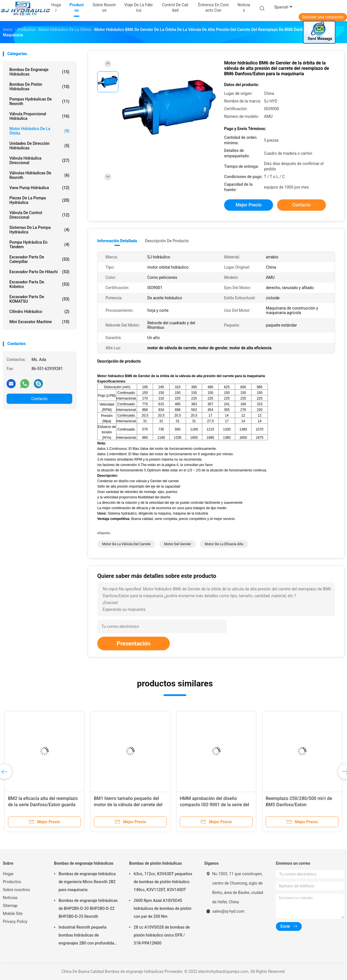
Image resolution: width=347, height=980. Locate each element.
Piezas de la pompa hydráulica (39, 200)
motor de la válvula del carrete (126, 544)
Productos (12, 882)
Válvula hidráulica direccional (39, 160)
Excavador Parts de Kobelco (39, 284)
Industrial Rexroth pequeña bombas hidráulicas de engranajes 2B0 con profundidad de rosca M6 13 (87, 936)
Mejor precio (248, 205)
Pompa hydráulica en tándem (39, 245)
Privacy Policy (15, 922)
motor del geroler (178, 544)
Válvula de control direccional (39, 215)
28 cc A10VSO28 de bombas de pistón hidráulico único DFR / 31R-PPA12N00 (162, 935)
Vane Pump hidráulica (39, 188)
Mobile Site (13, 914)
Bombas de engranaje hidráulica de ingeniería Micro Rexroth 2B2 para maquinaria (87, 882)
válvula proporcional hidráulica (39, 116)
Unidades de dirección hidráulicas (39, 146)
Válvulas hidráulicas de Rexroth (39, 175)
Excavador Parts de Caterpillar (39, 259)
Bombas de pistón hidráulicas (39, 87)
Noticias (10, 898)
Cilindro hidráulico (39, 312)
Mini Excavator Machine (39, 322)
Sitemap (10, 906)
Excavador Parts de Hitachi (39, 272)
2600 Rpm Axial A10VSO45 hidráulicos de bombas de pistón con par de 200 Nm (163, 908)
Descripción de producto (167, 241)
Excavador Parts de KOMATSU (39, 299)
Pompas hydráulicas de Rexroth (39, 101)
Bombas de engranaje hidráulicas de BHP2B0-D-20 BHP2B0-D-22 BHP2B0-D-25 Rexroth (88, 908)
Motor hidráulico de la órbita (39, 131)
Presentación (134, 643)
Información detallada (117, 241)
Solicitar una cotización (323, 17)
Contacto (39, 399)
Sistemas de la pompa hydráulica (39, 230)
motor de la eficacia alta (224, 544)
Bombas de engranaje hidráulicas (39, 72)
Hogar (8, 874)
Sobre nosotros (16, 890)
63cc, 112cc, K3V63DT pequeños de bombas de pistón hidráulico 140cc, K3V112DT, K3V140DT (163, 882)
